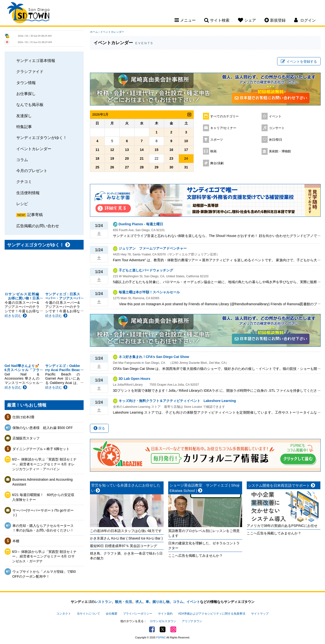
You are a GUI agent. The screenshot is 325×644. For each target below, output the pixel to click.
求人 (139, 602)
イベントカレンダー (34, 149)
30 (171, 167)
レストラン (103, 602)
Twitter (163, 629)
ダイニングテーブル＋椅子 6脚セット (41, 449)
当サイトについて (88, 614)
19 (112, 158)
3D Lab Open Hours (135, 379)
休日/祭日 (276, 140)
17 (186, 150)
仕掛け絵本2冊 (24, 417)
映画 (213, 151)
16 (171, 150)
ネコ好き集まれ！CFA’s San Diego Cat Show (154, 357)
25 (97, 167)
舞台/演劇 (217, 163)
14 (142, 150)
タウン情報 (26, 83)
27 (127, 167)
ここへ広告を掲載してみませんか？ (195, 556)
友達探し (24, 116)
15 (157, 150)
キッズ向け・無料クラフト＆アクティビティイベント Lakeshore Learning (177, 401)
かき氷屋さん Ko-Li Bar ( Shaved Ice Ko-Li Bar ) (126, 538)
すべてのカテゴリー (224, 116)
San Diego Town (28, 13)
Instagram (173, 629)
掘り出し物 (161, 602)
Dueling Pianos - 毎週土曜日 (141, 224)
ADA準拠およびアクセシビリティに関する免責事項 (212, 614)
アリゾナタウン (192, 621)
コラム (22, 160)
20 (127, 158)
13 (127, 150)
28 (142, 167)
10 (186, 141)
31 (186, 167)
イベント (275, 116)
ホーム (94, 32)
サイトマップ (260, 614)
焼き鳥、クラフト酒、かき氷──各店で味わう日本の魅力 (126, 556)
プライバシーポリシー (138, 614)
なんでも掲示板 (30, 104)
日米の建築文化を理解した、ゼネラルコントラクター (204, 546)
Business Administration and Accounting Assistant (43, 482)
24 (186, 158)
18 (97, 158)
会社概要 (112, 614)
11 (97, 150)
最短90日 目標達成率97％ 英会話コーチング (124, 546)
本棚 (16, 541)
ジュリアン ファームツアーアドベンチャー (153, 248)
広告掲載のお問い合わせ (38, 226)
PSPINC (161, 637)
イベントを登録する (299, 61)
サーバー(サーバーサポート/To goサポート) (43, 513)
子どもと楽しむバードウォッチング (146, 270)
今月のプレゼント (32, 171)
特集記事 (24, 127)
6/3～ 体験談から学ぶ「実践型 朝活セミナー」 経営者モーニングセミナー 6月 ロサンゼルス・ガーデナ (44, 556)
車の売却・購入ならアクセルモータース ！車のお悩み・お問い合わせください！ (43, 528)
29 (157, 167)
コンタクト (64, 614)
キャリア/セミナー (223, 128)
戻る (99, 428)
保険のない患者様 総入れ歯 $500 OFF (43, 428)
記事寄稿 (35, 215)
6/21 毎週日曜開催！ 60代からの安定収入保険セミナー (43, 497)
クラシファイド (30, 71)
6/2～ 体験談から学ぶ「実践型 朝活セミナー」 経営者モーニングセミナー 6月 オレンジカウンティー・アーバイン (44, 464)
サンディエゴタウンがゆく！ (42, 138)
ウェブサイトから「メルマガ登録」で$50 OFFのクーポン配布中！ (44, 574)
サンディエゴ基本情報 (36, 61)
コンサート (277, 128)
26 (112, 167)
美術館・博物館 (280, 151)
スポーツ (217, 140)
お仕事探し (26, 94)
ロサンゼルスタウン (163, 621)
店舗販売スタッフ (26, 438)
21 (142, 158)
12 (112, 150)
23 (171, 158)
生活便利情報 (28, 193)
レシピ (22, 204)
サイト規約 (165, 614)
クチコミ (24, 182)
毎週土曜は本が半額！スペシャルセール (151, 292)
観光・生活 (123, 602)
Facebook (152, 629)
